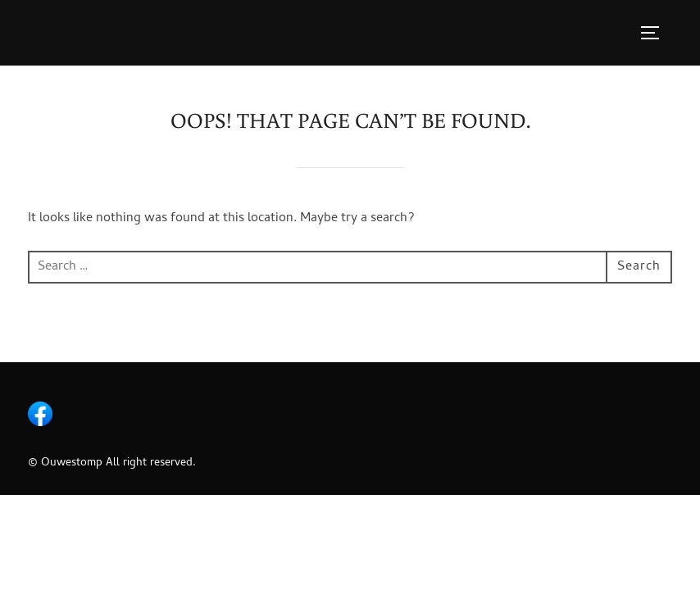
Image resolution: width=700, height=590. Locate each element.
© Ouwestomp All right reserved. (112, 463)
